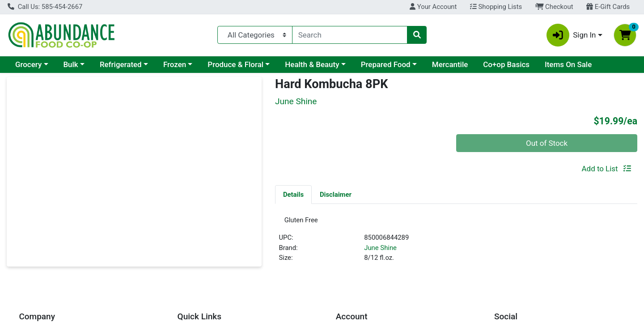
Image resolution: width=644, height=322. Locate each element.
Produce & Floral (235, 64)
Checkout (554, 7)
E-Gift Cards (608, 7)
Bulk (70, 64)
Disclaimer (336, 195)
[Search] (350, 35)
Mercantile (450, 64)
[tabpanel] (456, 244)
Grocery (28, 64)
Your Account (433, 7)
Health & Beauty (312, 64)
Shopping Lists (496, 7)
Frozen (175, 64)
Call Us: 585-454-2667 (45, 7)
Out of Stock (547, 143)
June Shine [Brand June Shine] (380, 250)
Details (293, 195)
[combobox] (350, 35)
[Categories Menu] (255, 35)
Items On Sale (568, 64)
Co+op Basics (506, 64)
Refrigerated (121, 64)
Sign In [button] (571, 35)
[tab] (293, 194)
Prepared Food (386, 64)
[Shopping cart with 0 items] (625, 35)
